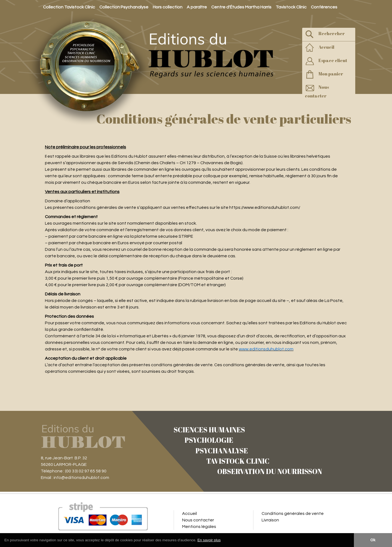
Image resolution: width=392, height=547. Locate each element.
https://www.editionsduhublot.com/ (265, 207)
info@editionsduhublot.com (81, 478)
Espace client (326, 61)
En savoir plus (209, 540)
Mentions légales (199, 527)
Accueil (320, 48)
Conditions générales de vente (293, 514)
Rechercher (325, 34)
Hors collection (168, 7)
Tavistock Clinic (291, 7)
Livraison (270, 520)
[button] (223, 540)
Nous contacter (317, 91)
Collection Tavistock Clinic (69, 7)
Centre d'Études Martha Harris (241, 7)
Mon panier (324, 74)
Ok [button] (373, 540)
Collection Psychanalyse (124, 7)
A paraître (197, 7)
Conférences (324, 7)
